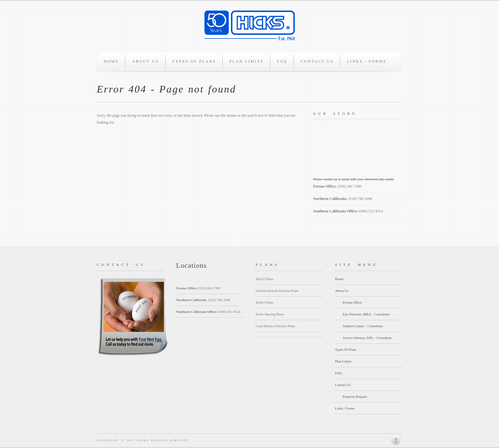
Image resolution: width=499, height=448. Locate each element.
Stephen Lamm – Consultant (363, 326)
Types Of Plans (194, 61)
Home (111, 61)
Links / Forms (367, 61)
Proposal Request (355, 396)
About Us (145, 61)
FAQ (282, 61)
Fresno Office (352, 302)
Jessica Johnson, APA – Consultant (367, 338)
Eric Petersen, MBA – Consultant (366, 314)
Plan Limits (246, 61)
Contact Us (317, 61)
